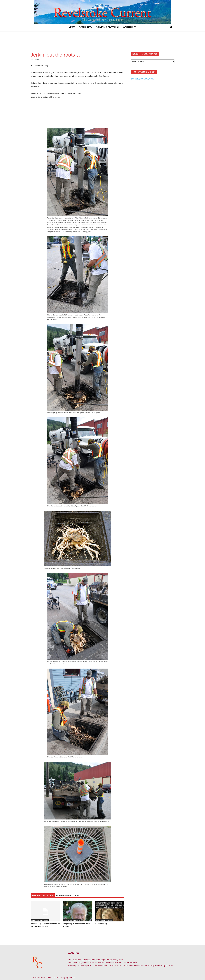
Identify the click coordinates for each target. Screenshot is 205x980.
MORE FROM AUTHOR (68, 896)
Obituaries (130, 27)
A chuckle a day (101, 924)
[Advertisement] (103, 40)
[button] (171, 28)
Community (86, 27)
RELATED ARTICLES (43, 896)
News (72, 27)
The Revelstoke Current (142, 79)
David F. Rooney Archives (40, 920)
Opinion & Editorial (108, 27)
